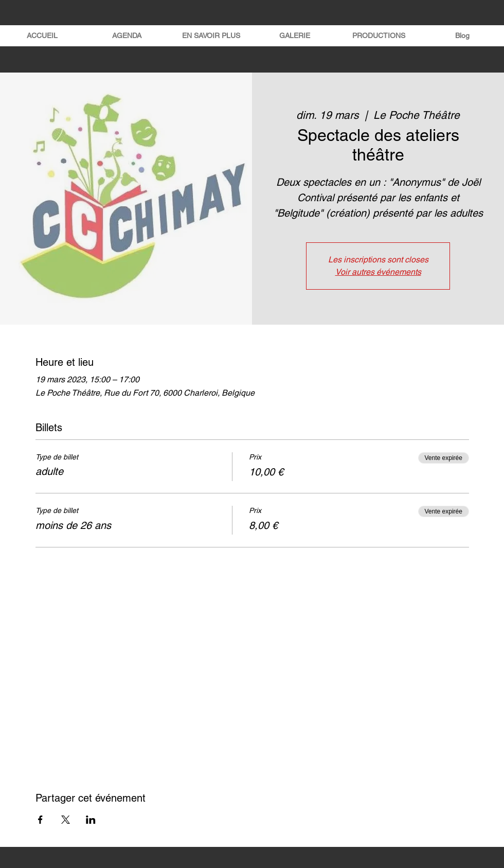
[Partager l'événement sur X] (66, 820)
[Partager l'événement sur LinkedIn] (91, 820)
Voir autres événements (378, 272)
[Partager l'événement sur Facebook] (40, 820)
